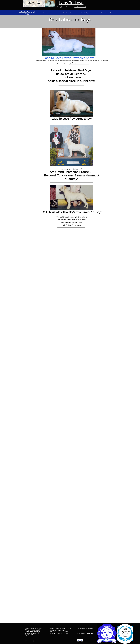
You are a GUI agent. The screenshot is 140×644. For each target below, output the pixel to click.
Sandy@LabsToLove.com (85, 629)
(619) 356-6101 (82, 633)
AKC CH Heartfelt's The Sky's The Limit (90, 61)
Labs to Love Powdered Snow (80, 64)
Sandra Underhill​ (80, 7)
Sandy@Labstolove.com (65, 7)
